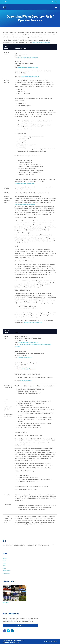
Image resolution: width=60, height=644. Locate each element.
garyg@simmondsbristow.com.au (28, 67)
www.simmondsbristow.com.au (30, 76)
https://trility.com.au (26, 380)
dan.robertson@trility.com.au (27, 369)
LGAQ (5, 563)
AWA (4, 568)
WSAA (5, 566)
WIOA (4, 561)
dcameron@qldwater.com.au (41, 42)
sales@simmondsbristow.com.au (28, 57)
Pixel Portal (16, 642)
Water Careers (7, 573)
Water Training (7, 570)
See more (21, 625)
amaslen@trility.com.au (25, 357)
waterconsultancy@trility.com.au (28, 342)
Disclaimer (6, 642)
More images (6, 602)
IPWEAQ (5, 558)
